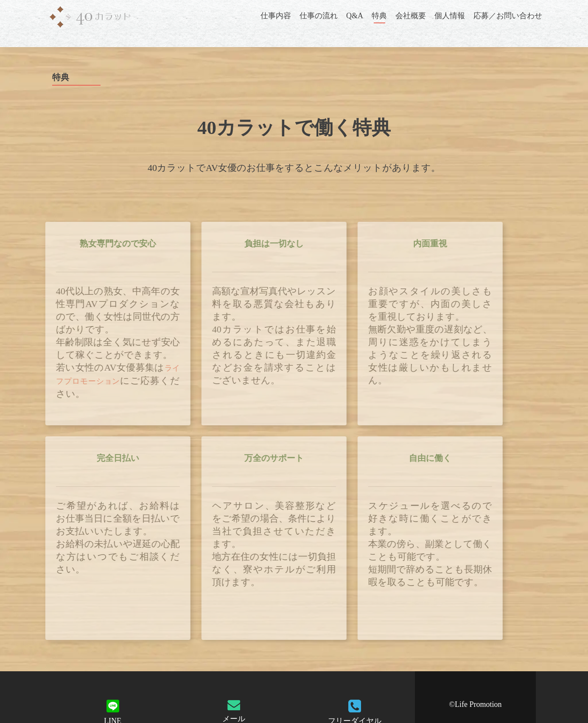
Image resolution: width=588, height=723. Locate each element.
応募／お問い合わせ (508, 16)
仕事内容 (276, 16)
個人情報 (450, 16)
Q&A (355, 16)
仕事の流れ (319, 16)
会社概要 (411, 16)
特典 (379, 16)
